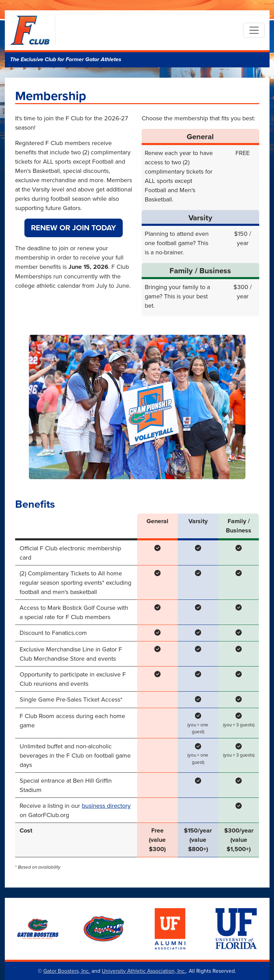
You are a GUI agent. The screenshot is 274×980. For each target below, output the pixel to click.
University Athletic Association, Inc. (144, 971)
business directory (106, 806)
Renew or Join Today (74, 228)
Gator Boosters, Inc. (67, 971)
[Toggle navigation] (254, 30)
